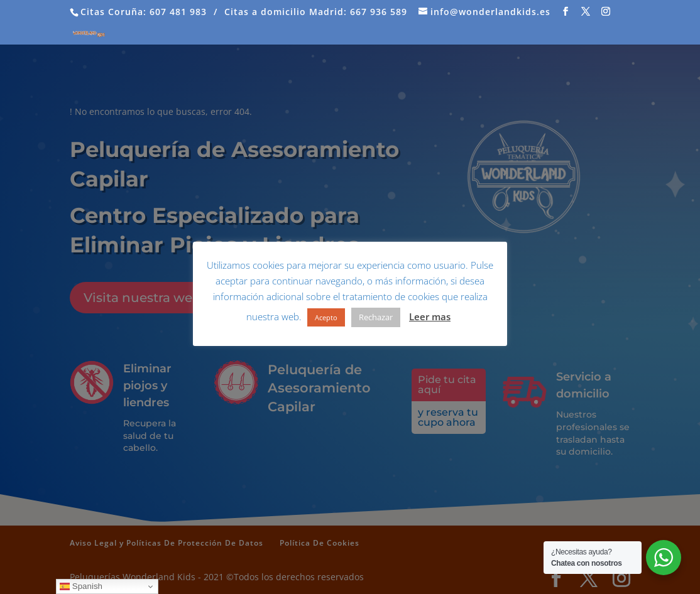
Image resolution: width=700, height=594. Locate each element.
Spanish (81, 586)
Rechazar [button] (376, 317)
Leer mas (430, 316)
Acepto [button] (326, 317)
